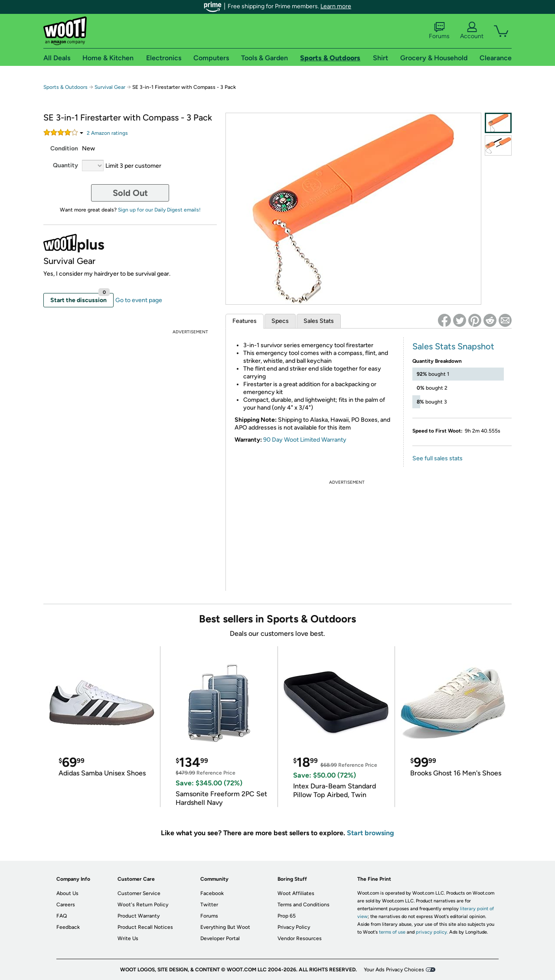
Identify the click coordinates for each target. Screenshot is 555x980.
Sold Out (130, 193)
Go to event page (139, 300)
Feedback (68, 927)
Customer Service (139, 893)
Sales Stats (319, 321)
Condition (64, 148)
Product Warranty (139, 916)
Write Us (128, 938)
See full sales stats (437, 458)
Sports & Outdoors (65, 87)
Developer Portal (220, 938)
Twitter (209, 905)
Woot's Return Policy (143, 905)
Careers (66, 905)
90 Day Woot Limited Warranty (305, 440)
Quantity (65, 165)
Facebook (212, 893)
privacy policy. (432, 932)
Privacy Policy (294, 927)
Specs (280, 321)
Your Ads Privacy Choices (394, 970)
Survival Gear (110, 87)
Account (472, 31)
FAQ (62, 916)
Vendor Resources (300, 938)
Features (245, 321)
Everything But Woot (225, 927)
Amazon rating (107, 133)
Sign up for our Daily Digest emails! (159, 210)
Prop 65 (287, 916)
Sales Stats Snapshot (453, 346)
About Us (67, 893)
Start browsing (371, 833)
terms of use (392, 932)
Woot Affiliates (296, 893)
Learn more (336, 6)
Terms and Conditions (304, 905)
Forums (439, 31)
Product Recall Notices (145, 927)
